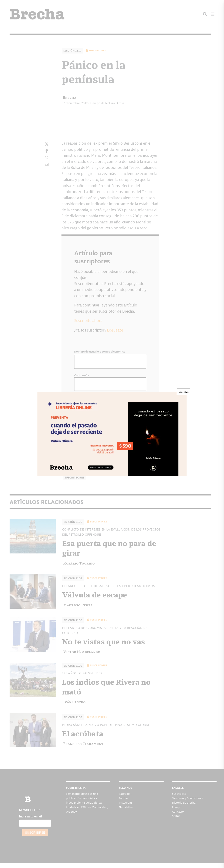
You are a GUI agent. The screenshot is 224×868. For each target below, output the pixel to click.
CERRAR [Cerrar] (184, 392)
